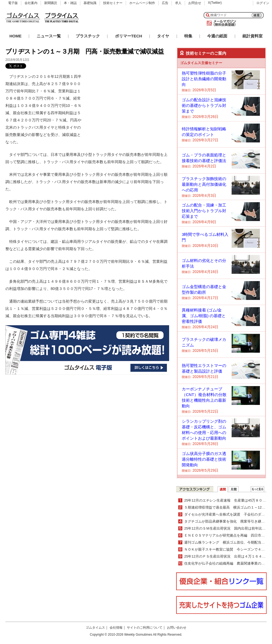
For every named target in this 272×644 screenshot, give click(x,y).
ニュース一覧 (49, 36)
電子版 (13, 3)
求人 (178, 3)
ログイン (263, 3)
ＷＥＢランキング (257, 489)
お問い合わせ (177, 628)
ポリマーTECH (129, 36)
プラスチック (88, 36)
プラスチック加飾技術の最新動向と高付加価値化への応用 (204, 184)
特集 (188, 36)
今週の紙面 (217, 36)
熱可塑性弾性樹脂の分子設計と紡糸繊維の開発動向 (204, 79)
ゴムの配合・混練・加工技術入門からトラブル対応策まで (204, 211)
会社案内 (31, 3)
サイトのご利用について (145, 628)
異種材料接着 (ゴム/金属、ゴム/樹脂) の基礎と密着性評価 (204, 316)
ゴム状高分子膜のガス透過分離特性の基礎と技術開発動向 (204, 459)
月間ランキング (234, 489)
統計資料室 (252, 36)
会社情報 (116, 628)
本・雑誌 (70, 3)
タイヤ (163, 36)
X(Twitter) (215, 3)
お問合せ (195, 3)
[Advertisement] (129, 107)
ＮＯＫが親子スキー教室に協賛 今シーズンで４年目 (226, 549)
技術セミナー (113, 3)
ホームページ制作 (142, 3)
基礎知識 (90, 3)
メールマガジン (220, 23)
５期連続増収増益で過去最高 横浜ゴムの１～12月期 (226, 507)
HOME (15, 36)
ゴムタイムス (95, 628)
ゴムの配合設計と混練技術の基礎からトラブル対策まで (204, 105)
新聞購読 (51, 3)
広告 (165, 3)
